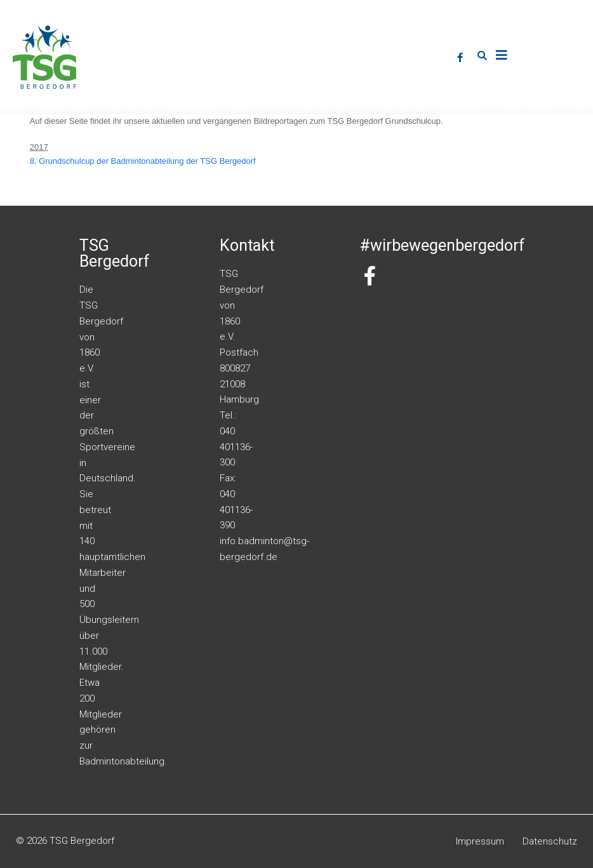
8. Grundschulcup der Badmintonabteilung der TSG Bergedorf (143, 161)
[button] (483, 56)
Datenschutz (550, 841)
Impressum (480, 841)
